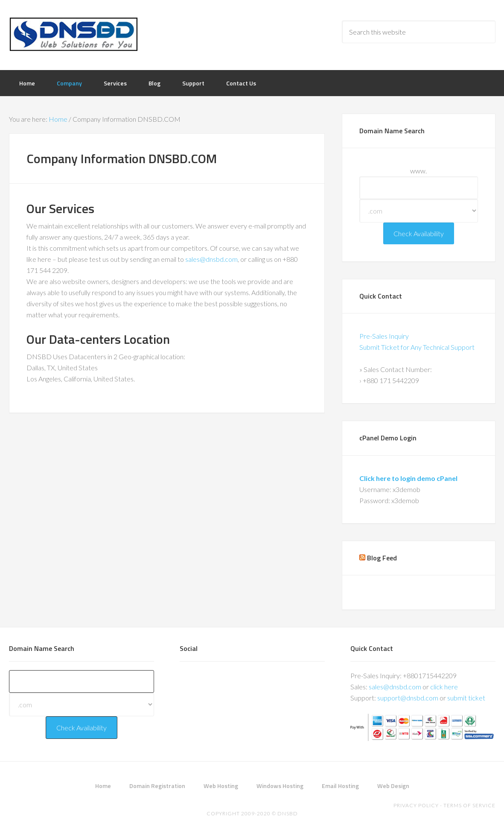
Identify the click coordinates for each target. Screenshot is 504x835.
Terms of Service (469, 805)
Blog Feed (382, 558)
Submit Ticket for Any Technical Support (417, 347)
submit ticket (466, 698)
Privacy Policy (416, 805)
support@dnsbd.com (408, 698)
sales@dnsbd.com (211, 259)
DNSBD (77, 34)
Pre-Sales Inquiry (384, 336)
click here (444, 687)
